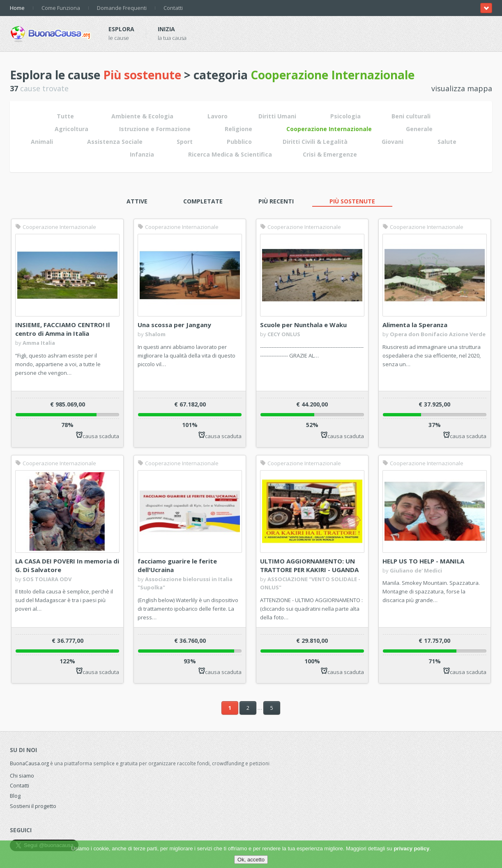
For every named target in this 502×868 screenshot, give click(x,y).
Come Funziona (61, 8)
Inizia (166, 29)
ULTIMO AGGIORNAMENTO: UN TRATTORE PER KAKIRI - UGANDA (309, 565)
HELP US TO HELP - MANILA (423, 561)
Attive (137, 201)
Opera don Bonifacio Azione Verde (438, 334)
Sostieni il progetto (33, 806)
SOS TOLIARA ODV (47, 579)
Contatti (173, 8)
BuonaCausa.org (29, 763)
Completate (203, 201)
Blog (15, 796)
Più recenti (276, 201)
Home (17, 8)
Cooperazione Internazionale (56, 227)
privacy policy (411, 848)
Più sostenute (352, 201)
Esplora (121, 29)
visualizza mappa (462, 88)
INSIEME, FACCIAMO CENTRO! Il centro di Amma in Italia (62, 329)
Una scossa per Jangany (174, 325)
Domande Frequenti (122, 8)
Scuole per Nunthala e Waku (303, 325)
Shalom (155, 334)
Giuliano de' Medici (416, 570)
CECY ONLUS (284, 334)
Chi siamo (22, 776)
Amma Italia (39, 343)
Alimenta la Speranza (415, 325)
